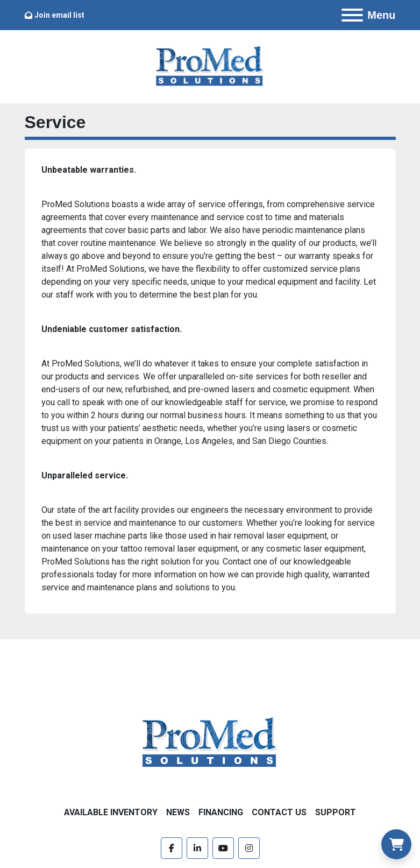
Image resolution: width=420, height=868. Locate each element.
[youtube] (223, 848)
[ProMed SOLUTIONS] (210, 743)
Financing (221, 812)
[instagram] (249, 848)
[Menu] (352, 15)
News (178, 812)
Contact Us (279, 812)
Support (336, 812)
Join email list (59, 15)
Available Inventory (111, 812)
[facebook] (172, 848)
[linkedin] (197, 848)
